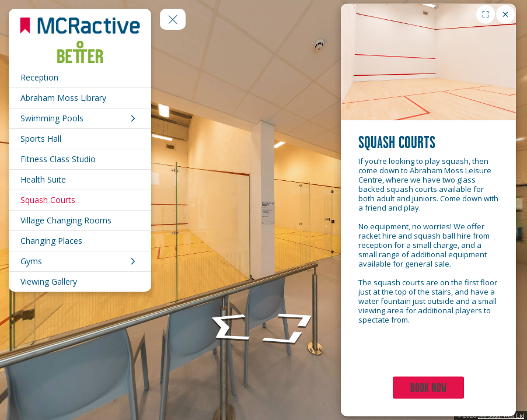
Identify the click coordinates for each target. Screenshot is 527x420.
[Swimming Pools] (80, 118)
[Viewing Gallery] (80, 282)
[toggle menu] (173, 19)
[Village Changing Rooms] (80, 220)
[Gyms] (80, 261)
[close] (505, 15)
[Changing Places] (80, 241)
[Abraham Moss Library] (80, 98)
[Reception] (80, 78)
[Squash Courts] (80, 200)
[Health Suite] (80, 180)
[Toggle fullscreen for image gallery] (486, 15)
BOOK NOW (428, 388)
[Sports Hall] (80, 139)
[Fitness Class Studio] (80, 159)
